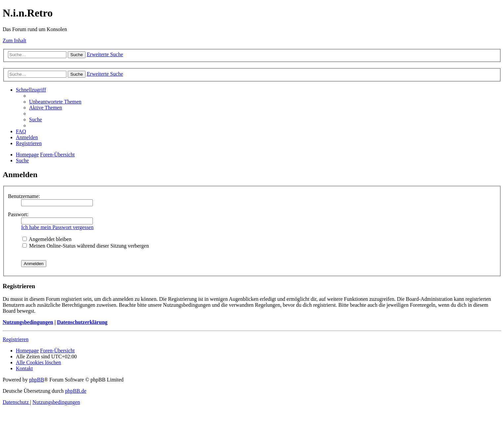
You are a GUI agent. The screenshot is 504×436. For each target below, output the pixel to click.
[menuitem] (55, 102)
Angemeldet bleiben (47, 239)
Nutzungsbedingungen (28, 322)
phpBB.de (76, 391)
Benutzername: (24, 196)
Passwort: (18, 214)
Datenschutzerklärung (82, 322)
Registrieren (16, 339)
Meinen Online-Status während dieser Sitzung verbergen (86, 246)
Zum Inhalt (15, 40)
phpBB (36, 380)
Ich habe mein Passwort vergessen (57, 227)
